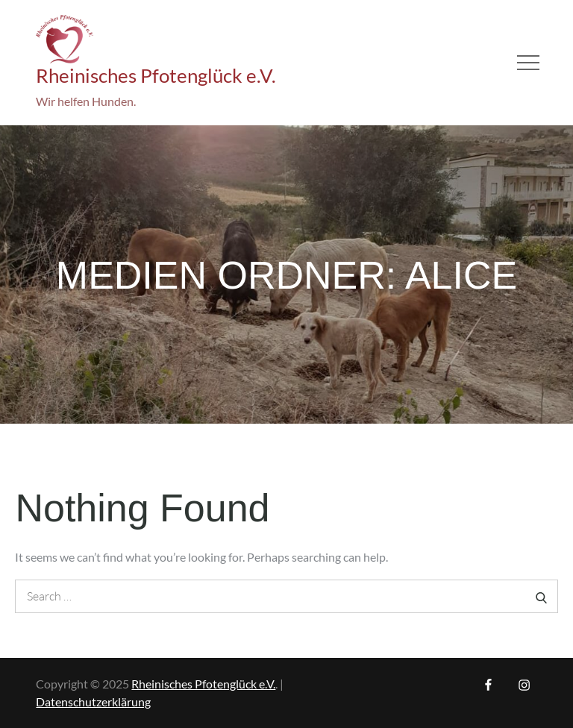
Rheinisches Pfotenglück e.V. (156, 75)
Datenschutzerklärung (93, 702)
